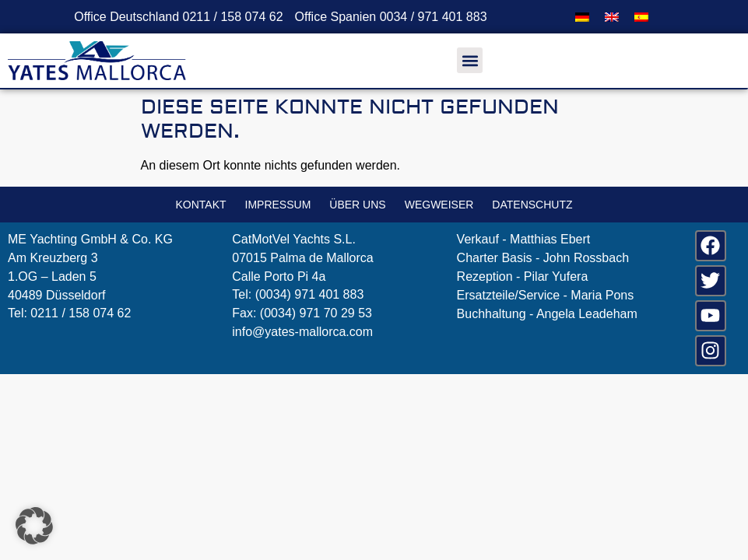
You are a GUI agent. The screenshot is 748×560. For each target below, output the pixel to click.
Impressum (278, 205)
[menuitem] (582, 17)
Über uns (357, 205)
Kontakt (200, 205)
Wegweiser (439, 205)
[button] (470, 60)
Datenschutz (532, 205)
